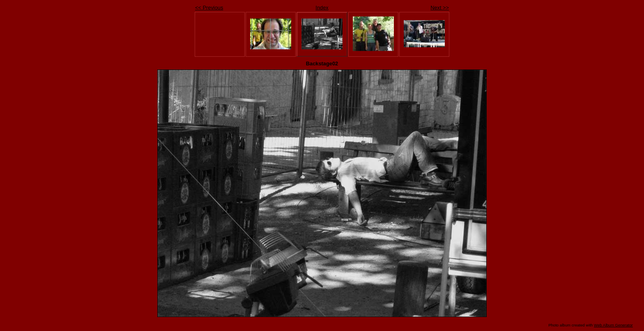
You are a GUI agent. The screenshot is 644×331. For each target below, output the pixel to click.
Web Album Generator (613, 325)
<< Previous (209, 8)
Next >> (440, 8)
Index (322, 8)
